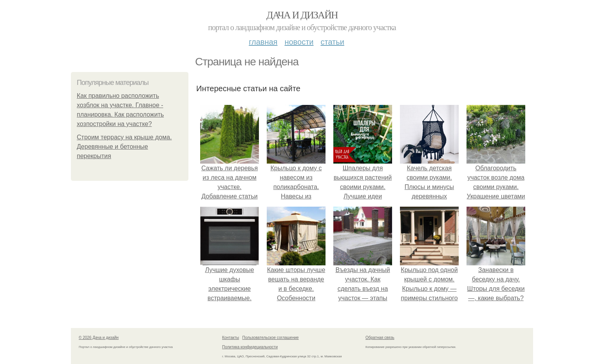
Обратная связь (380, 338)
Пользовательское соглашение (271, 338)
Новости (299, 42)
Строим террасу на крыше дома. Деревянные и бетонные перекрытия (124, 147)
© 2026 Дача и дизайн (99, 338)
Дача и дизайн (302, 15)
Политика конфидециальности (250, 347)
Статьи (332, 42)
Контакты (231, 338)
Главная (263, 42)
